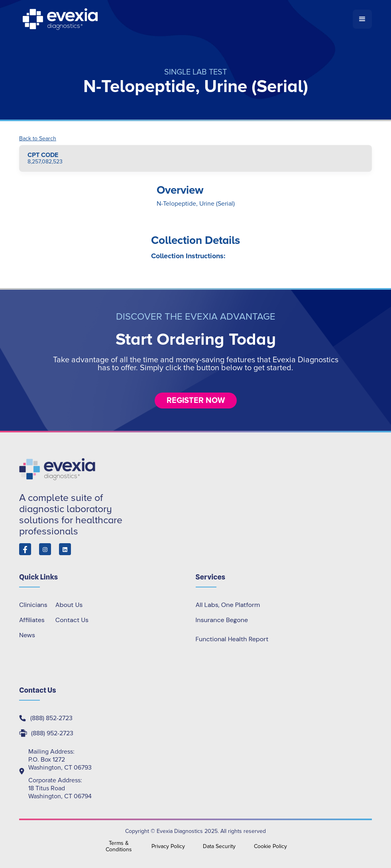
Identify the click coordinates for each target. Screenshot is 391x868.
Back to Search (38, 139)
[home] (186, 19)
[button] (362, 19)
